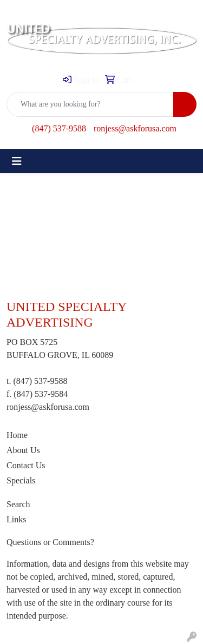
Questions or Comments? (50, 542)
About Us (23, 450)
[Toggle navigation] (17, 161)
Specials (21, 480)
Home (17, 435)
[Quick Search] (90, 104)
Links (16, 519)
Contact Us (26, 465)
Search (18, 504)
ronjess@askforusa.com (135, 128)
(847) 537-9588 (59, 128)
